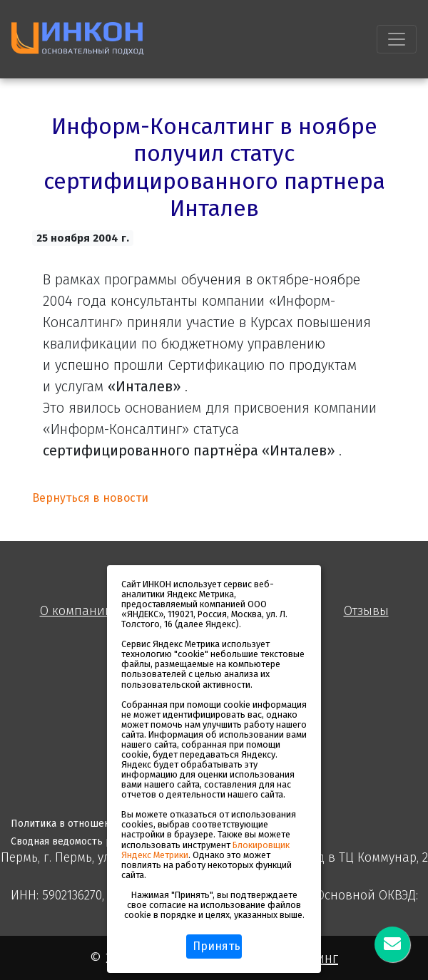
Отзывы (366, 611)
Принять (216, 946)
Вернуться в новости (90, 498)
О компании (76, 611)
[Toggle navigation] (397, 39)
